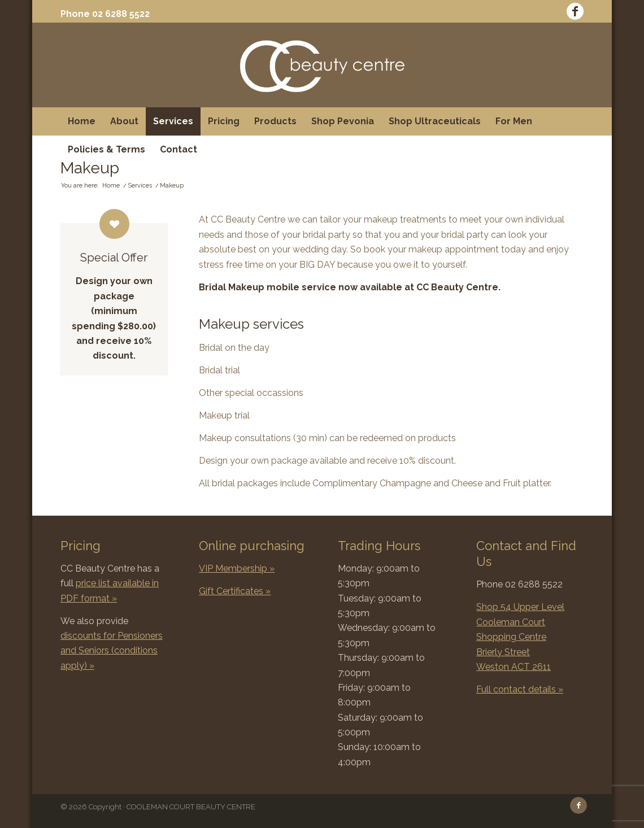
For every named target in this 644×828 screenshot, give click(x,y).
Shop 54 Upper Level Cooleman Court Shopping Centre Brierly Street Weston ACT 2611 (520, 637)
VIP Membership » (237, 568)
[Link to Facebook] (575, 11)
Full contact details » (520, 689)
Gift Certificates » (235, 591)
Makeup (90, 168)
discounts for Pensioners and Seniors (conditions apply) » (112, 651)
